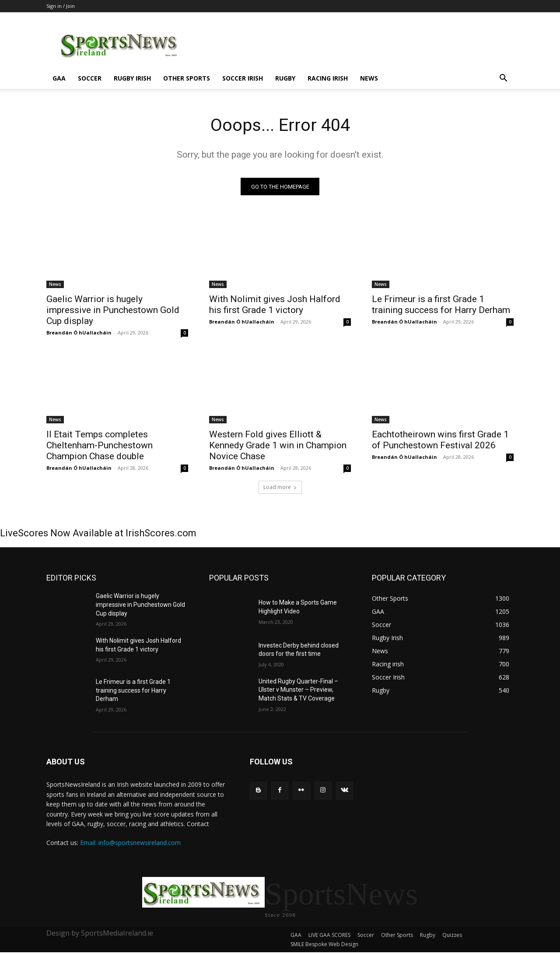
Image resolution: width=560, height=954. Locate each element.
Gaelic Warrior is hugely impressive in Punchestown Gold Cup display (113, 310)
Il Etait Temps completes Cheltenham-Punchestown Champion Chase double (100, 446)
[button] (503, 79)
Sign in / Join (61, 6)
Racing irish (328, 78)
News (369, 78)
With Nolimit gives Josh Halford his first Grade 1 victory (275, 305)
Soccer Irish (243, 78)
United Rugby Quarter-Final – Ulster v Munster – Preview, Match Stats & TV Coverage (298, 690)
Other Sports (187, 78)
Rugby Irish (132, 78)
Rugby (285, 78)
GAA (59, 78)
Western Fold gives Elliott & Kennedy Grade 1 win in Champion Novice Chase (278, 446)
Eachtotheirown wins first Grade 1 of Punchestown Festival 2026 (440, 440)
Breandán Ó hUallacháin (79, 333)
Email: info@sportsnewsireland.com (130, 843)
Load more (280, 488)
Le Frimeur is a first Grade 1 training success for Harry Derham (441, 305)
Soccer (90, 78)
